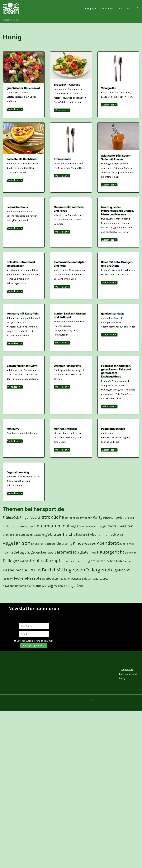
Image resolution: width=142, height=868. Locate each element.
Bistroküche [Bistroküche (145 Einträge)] (51, 525)
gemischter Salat (113, 314)
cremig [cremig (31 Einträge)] (67, 552)
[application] (95, 8)
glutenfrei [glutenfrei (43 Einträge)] (88, 561)
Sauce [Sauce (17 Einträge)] (83, 543)
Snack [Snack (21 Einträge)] (25, 543)
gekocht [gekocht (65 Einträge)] (122, 578)
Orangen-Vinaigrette (68, 370)
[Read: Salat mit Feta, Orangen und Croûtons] (118, 257)
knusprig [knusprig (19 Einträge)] (37, 552)
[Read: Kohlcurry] (24, 429)
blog (120, 8)
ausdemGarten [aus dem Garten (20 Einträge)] (23, 535)
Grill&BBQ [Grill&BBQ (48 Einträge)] (32, 579)
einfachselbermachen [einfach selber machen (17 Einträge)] (78, 526)
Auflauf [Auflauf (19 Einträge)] (8, 535)
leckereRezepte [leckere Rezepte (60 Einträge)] (28, 587)
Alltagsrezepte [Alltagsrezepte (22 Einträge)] (99, 587)
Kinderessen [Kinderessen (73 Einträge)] (85, 552)
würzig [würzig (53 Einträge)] (47, 594)
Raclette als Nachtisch (22, 159)
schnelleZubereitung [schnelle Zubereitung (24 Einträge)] (76, 570)
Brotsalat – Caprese (67, 85)
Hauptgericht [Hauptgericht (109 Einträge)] (111, 560)
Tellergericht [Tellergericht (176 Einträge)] (100, 578)
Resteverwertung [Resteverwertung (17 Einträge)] (92, 535)
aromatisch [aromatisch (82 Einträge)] (68, 561)
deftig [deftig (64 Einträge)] (19, 561)
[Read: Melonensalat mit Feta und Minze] (71, 200)
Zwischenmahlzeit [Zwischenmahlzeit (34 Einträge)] (102, 543)
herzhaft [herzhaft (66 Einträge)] (71, 543)
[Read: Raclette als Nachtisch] (24, 138)
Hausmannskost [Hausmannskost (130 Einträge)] (52, 534)
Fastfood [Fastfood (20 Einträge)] (49, 552)
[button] (138, 8)
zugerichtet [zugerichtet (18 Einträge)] (127, 552)
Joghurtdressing (18, 481)
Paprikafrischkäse (113, 437)
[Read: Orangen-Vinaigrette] (71, 362)
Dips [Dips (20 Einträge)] (120, 543)
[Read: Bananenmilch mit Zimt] (24, 362)
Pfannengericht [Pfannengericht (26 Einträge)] (114, 526)
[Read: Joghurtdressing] (24, 473)
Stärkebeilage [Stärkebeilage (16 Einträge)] (11, 543)
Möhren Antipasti (65, 437)
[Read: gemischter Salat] (118, 306)
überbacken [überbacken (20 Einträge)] (50, 587)
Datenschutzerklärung (29, 649)
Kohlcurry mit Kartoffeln (22, 314)
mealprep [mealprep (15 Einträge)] (59, 594)
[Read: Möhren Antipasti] (71, 429)
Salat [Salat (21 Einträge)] (85, 587)
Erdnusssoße (62, 159)
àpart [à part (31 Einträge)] (52, 561)
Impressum (127, 678)
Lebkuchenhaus (17, 207)
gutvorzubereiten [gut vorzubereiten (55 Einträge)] (118, 534)
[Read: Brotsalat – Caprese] (71, 65)
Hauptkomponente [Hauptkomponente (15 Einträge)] (70, 587)
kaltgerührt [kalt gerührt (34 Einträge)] (74, 594)
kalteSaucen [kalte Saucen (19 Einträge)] (124, 570)
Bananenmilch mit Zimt (22, 370)
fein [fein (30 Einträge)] (58, 552)
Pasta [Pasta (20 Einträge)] (130, 526)
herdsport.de (7, 20)
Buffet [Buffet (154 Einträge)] (49, 578)
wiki (129, 8)
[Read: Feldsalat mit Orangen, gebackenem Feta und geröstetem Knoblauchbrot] (118, 364)
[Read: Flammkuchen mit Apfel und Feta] (71, 255)
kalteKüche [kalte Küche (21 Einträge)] (37, 543)
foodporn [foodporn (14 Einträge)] (8, 587)
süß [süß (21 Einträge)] (27, 561)
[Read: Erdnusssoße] (71, 138)
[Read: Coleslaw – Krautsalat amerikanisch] (24, 255)
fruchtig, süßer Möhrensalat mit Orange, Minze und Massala (117, 211)
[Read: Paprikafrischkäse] (118, 429)
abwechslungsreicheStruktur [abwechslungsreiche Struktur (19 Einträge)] (22, 594)
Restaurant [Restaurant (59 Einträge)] (13, 579)
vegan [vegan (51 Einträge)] (76, 535)
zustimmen (34, 649)
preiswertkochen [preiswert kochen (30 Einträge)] (103, 569)
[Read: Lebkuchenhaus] (24, 200)
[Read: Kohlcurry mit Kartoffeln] (24, 306)
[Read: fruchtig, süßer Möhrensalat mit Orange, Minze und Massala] (118, 200)
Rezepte (91, 8)
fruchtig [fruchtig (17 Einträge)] (8, 561)
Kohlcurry (13, 437)
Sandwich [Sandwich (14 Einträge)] (131, 561)
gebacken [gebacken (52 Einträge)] (39, 561)
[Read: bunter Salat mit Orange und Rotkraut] (71, 308)
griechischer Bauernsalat (23, 88)
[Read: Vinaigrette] (118, 67)
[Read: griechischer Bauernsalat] (24, 67)
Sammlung (107, 8)
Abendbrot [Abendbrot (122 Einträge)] (108, 552)
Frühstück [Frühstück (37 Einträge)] (11, 526)
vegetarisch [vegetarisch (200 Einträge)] (17, 551)
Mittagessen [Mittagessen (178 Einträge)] (71, 578)
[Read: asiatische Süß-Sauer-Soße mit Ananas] (118, 136)
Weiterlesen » (15, 109)
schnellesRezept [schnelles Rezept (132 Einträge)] (43, 569)
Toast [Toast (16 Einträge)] (21, 570)
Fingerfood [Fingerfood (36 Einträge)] (28, 526)
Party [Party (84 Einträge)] (98, 526)
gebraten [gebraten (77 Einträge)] (54, 543)
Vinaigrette (109, 88)
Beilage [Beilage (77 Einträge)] (10, 569)
